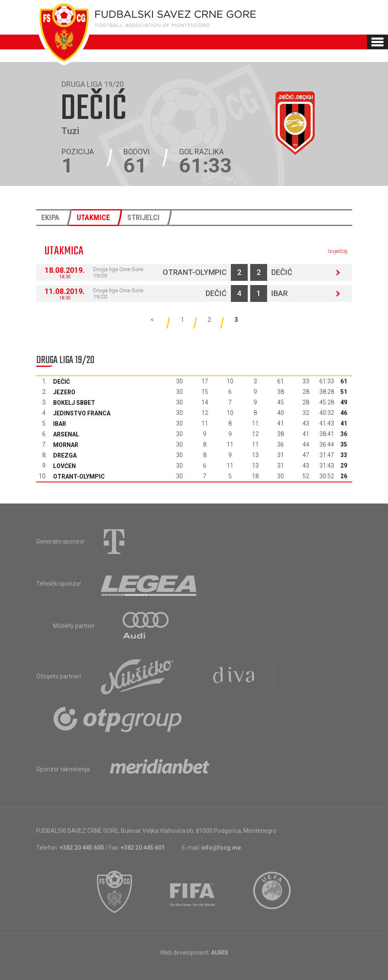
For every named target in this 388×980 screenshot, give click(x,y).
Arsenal (66, 434)
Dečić (282, 272)
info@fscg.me (221, 848)
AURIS (220, 953)
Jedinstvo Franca (82, 413)
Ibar (280, 293)
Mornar (66, 445)
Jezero (64, 392)
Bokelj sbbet (74, 403)
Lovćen (64, 466)
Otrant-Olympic (195, 272)
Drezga (65, 455)
